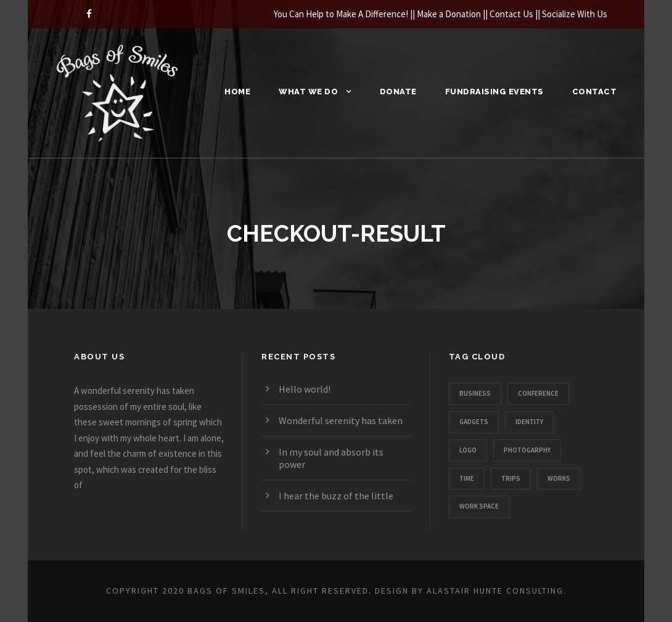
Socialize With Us (575, 14)
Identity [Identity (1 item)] (529, 422)
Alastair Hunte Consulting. (497, 591)
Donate (398, 92)
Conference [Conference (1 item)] (538, 393)
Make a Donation (449, 14)
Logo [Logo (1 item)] (468, 450)
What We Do (308, 92)
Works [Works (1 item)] (559, 478)
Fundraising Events (494, 92)
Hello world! (305, 389)
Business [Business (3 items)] (475, 393)
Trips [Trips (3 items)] (511, 478)
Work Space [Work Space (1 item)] (479, 506)
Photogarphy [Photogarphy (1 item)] (527, 450)
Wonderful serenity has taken (341, 420)
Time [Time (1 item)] (467, 478)
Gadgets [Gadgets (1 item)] (474, 422)
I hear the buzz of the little (336, 496)
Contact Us (511, 14)
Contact (595, 92)
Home (237, 92)
